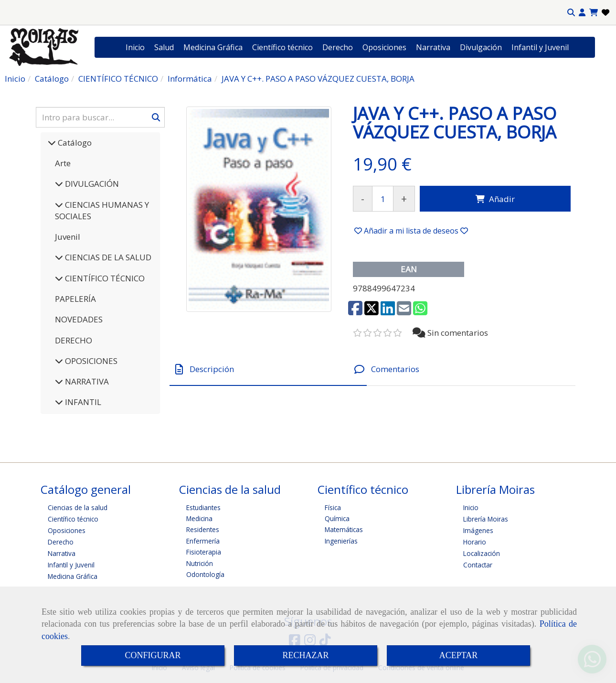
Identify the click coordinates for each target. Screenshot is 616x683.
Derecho (338, 47)
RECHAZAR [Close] (305, 655)
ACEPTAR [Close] (459, 655)
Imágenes (478, 530)
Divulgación (481, 47)
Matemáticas (344, 529)
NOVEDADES (79, 319)
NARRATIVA (86, 381)
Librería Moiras (486, 519)
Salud (164, 47)
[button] (582, 13)
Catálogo (74, 143)
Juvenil (68, 237)
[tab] (268, 369)
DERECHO (74, 340)
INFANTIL (82, 402)
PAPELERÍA (75, 299)
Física (333, 507)
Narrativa (433, 47)
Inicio (135, 47)
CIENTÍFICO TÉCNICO (104, 278)
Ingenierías (341, 541)
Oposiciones (384, 47)
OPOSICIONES (90, 361)
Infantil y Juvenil (540, 47)
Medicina (199, 518)
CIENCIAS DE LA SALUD (107, 257)
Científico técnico (282, 47)
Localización (482, 553)
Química (337, 518)
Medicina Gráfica (213, 47)
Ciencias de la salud (78, 507)
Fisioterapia (204, 552)
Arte (63, 163)
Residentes (203, 529)
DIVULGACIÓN (91, 184)
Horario (475, 542)
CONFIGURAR (153, 655)
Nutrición (200, 563)
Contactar (478, 565)
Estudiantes (203, 507)
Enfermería (203, 541)
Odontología (205, 574)
